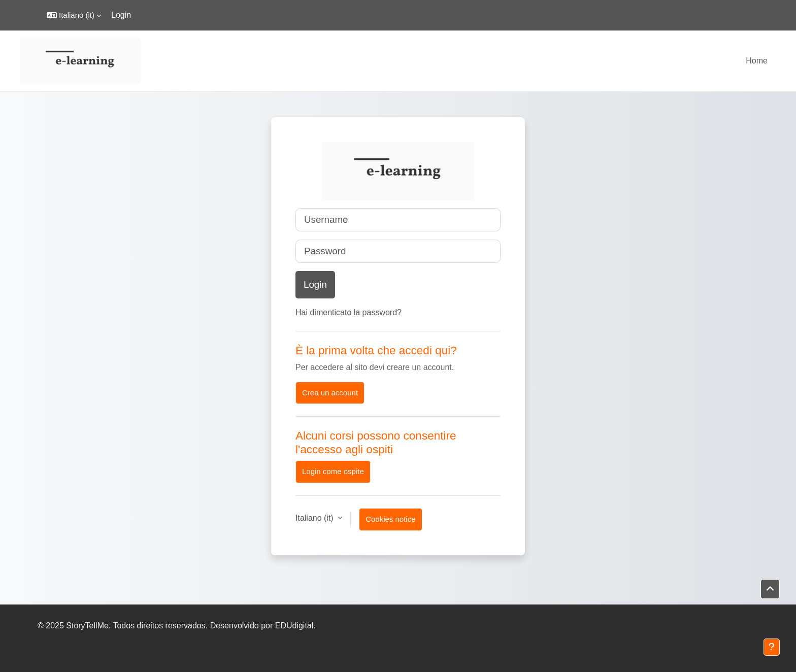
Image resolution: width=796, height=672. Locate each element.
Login (121, 15)
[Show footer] (772, 647)
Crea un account (330, 393)
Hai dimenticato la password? (349, 312)
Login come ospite (333, 471)
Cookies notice (390, 519)
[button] (74, 15)
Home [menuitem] (757, 61)
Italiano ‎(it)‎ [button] (316, 518)
